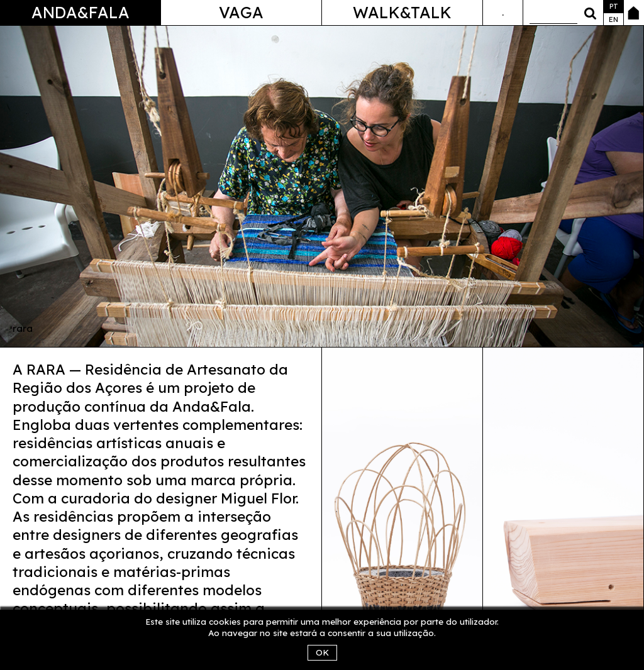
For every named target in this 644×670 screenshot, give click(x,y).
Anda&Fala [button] (80, 12)
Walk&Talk (402, 12)
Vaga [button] (241, 12)
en (613, 19)
